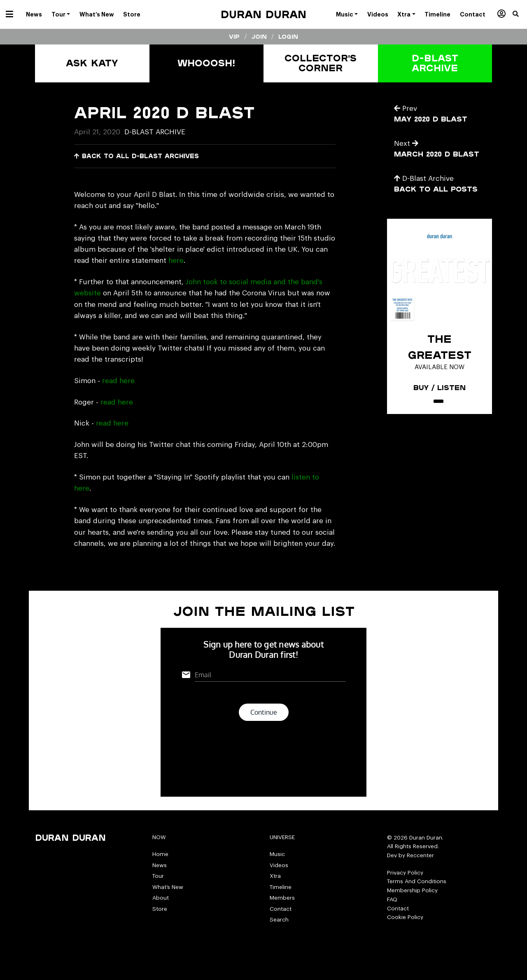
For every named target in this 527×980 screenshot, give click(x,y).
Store (160, 909)
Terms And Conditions (417, 881)
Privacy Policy (405, 873)
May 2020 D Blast (431, 119)
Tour (158, 876)
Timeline (281, 887)
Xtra (275, 876)
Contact (281, 909)
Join (259, 37)
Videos (279, 865)
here (176, 261)
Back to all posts (436, 189)
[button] (520, 14)
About (161, 898)
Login (288, 37)
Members (282, 898)
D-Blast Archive (155, 132)
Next (406, 144)
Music (277, 854)
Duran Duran (263, 14)
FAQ (392, 899)
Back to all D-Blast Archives (136, 156)
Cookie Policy (405, 917)
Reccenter (420, 855)
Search (279, 920)
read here (118, 381)
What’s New (168, 887)
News (160, 865)
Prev (406, 109)
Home (160, 854)
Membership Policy (412, 890)
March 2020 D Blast (437, 154)
